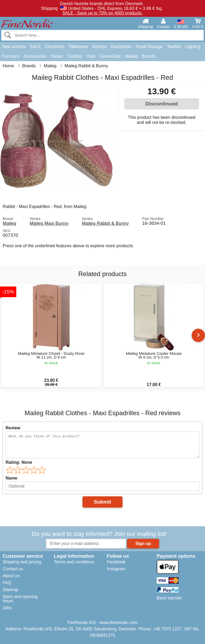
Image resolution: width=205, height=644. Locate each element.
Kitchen (99, 47)
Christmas (55, 47)
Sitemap (11, 590)
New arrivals (14, 47)
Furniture (11, 56)
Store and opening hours (20, 599)
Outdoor (75, 56)
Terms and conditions (74, 562)
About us (11, 576)
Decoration (121, 47)
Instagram (116, 569)
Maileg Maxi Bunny (49, 223)
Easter (57, 56)
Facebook (116, 562)
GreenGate (110, 56)
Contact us (13, 569)
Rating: (19, 462)
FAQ (7, 583)
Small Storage (149, 47)
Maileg (131, 56)
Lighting (193, 47)
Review (13, 428)
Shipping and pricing (22, 562)
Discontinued (162, 104)
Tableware (78, 47)
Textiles (174, 47)
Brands (149, 56)
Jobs (7, 608)
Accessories (35, 56)
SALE (35, 47)
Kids (91, 56)
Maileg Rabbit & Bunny (105, 223)
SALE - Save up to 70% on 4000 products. (103, 13)
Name (11, 478)
